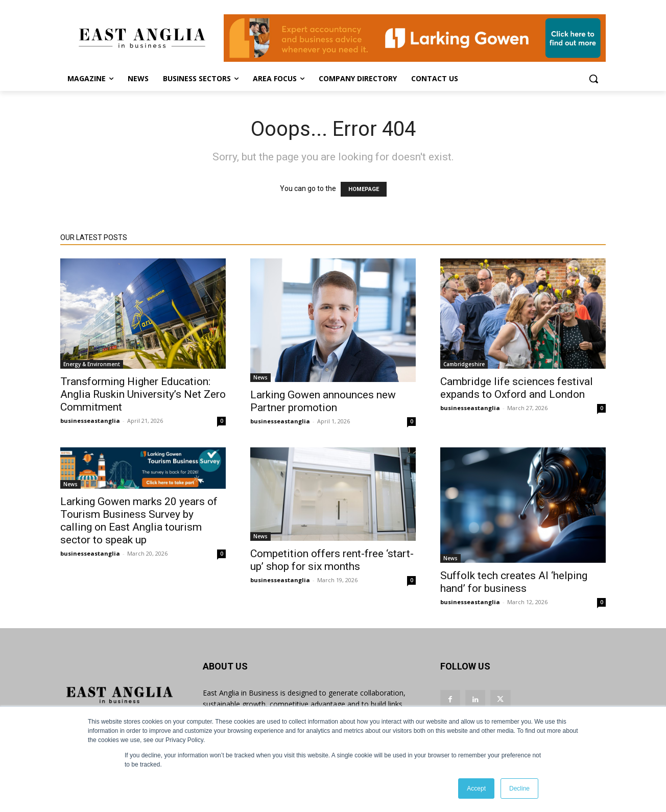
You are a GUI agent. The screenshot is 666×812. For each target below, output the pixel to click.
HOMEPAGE (364, 189)
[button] (593, 79)
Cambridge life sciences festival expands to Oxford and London (517, 388)
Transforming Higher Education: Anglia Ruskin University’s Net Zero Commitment (143, 394)
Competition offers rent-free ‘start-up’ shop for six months (332, 560)
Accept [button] (476, 789)
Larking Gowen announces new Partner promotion (323, 401)
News (260, 377)
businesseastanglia (90, 421)
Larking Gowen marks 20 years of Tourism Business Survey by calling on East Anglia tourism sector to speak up (139, 521)
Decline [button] (519, 789)
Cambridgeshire (464, 364)
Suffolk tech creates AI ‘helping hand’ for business (514, 582)
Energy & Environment (92, 364)
